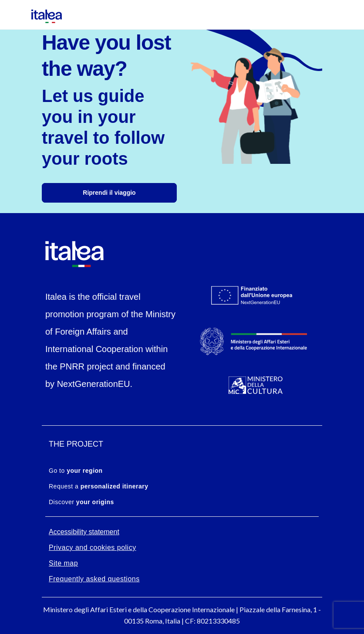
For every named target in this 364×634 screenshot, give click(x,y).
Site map (63, 563)
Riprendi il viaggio (109, 193)
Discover (81, 502)
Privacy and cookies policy (93, 548)
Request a (98, 486)
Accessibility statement (84, 532)
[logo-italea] (41, 14)
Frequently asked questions (94, 579)
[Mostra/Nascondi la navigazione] (13, 15)
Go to (76, 471)
